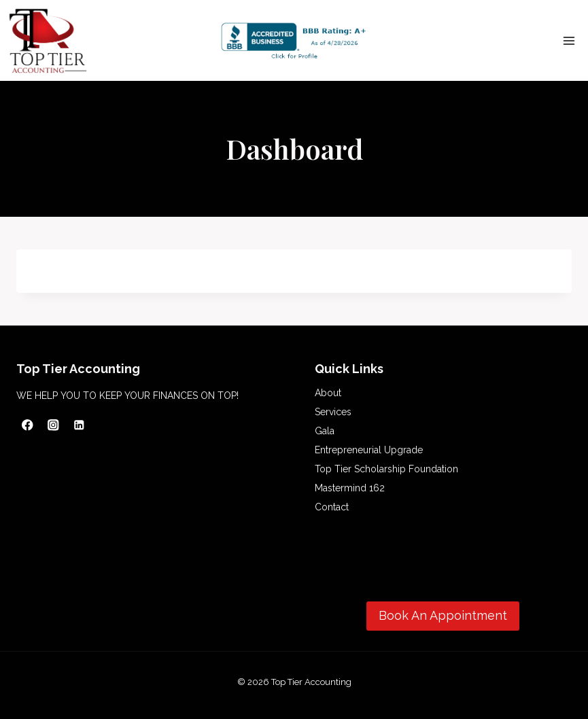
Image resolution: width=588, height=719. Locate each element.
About (328, 393)
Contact (332, 507)
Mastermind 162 (350, 488)
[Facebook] (28, 425)
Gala (325, 431)
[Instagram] (53, 425)
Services (333, 412)
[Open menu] (569, 40)
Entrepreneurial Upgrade (369, 450)
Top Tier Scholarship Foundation (386, 469)
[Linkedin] (79, 425)
